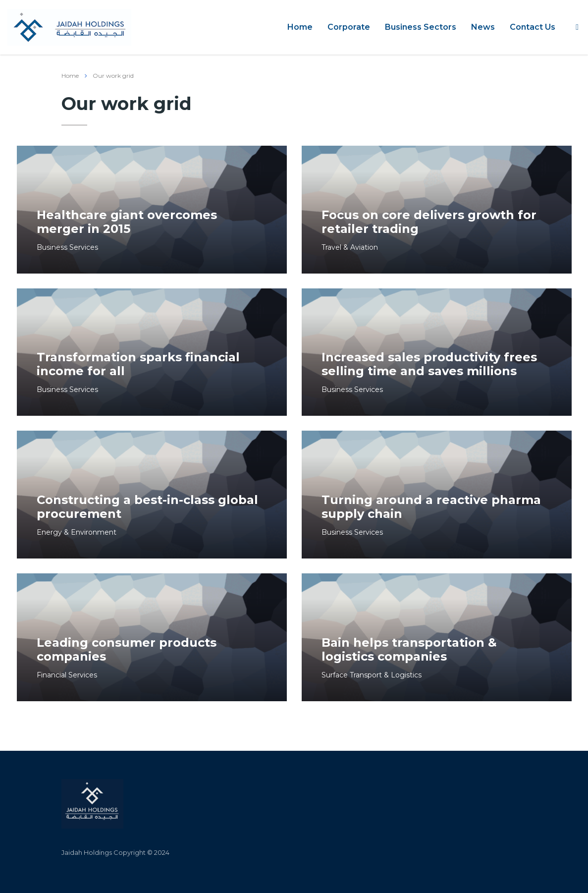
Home (300, 27)
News (483, 27)
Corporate (349, 27)
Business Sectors (421, 27)
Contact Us (533, 27)
